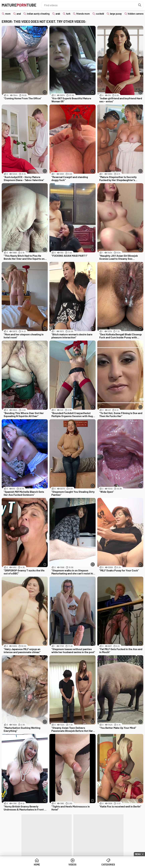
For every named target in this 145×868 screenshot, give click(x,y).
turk (68, 14)
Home (37, 865)
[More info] (45, 92)
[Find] (140, 5)
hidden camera (136, 14)
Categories (108, 865)
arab (58, 14)
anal (19, 14)
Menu (138, 854)
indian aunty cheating (38, 14)
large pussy (116, 14)
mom (8, 14)
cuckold (100, 14)
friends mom (83, 14)
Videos (72, 865)
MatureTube (19, 5)
